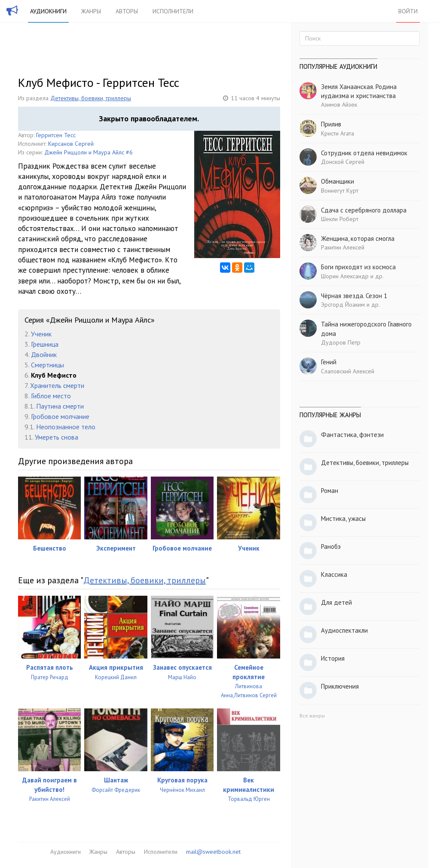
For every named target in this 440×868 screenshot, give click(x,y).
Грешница (45, 344)
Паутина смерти (60, 406)
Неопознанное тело (66, 427)
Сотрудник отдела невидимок (364, 153)
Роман (330, 491)
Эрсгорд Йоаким (343, 305)
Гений (329, 362)
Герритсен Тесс (56, 135)
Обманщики (338, 181)
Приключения (340, 686)
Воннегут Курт (340, 191)
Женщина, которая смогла (358, 239)
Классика (334, 574)
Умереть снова (57, 437)
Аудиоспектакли (344, 630)
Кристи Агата (338, 133)
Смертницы (47, 365)
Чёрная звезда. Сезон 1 (354, 296)
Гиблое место (51, 396)
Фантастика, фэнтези (352, 435)
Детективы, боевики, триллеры (91, 98)
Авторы (127, 11)
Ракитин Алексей (343, 247)
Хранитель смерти (57, 385)
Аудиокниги (48, 11)
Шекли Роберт (340, 219)
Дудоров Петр (341, 342)
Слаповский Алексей (348, 371)
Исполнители (173, 11)
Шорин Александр (345, 276)
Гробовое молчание (60, 416)
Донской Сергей (343, 162)
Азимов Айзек (339, 105)
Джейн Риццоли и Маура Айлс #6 (89, 152)
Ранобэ (331, 546)
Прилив (331, 124)
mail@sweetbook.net (213, 852)
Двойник (44, 354)
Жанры (91, 11)
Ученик (41, 334)
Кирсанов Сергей (71, 144)
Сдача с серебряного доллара (364, 210)
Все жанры (312, 716)
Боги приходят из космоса (358, 267)
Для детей (336, 602)
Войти (408, 11)
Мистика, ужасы (343, 519)
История (333, 658)
